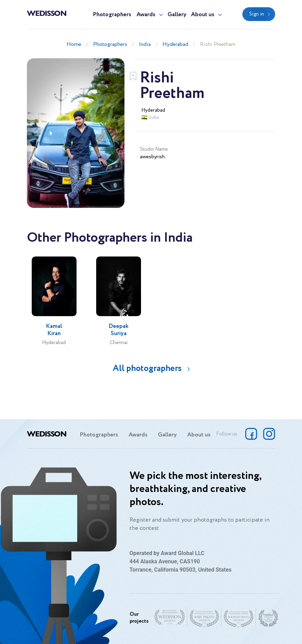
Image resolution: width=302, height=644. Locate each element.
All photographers (147, 368)
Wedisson (47, 13)
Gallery (177, 15)
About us (203, 15)
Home (74, 44)
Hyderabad (175, 44)
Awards (146, 15)
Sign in (257, 14)
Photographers (112, 15)
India (145, 44)
